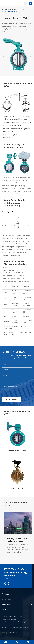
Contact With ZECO (14, 352)
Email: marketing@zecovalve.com (13, 616)
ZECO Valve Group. (16, 627)
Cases (17, 610)
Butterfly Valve (20, 10)
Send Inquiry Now (11, 399)
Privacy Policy (14, 633)
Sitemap (5, 633)
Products (11, 10)
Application (17, 604)
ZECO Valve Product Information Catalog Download (15, 572)
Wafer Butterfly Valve (11, 12)
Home (4, 10)
